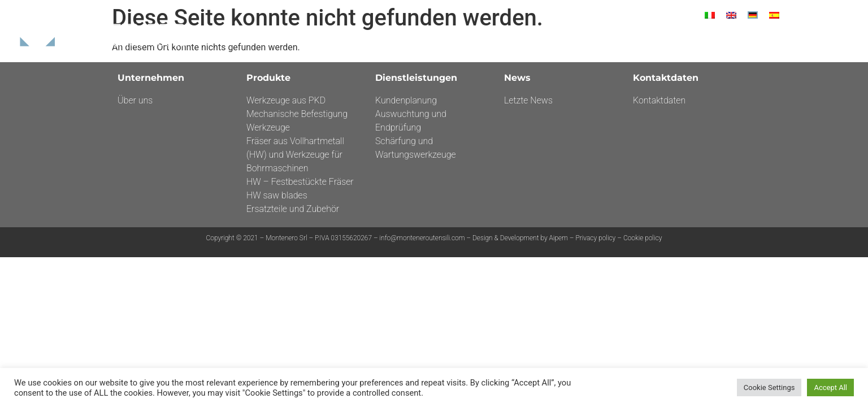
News (698, 40)
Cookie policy (643, 238)
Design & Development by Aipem (521, 238)
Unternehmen (504, 40)
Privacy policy (595, 238)
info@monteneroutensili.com (422, 238)
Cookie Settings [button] (769, 387)
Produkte (567, 40)
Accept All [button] (830, 387)
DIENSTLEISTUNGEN (637, 40)
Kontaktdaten (752, 40)
